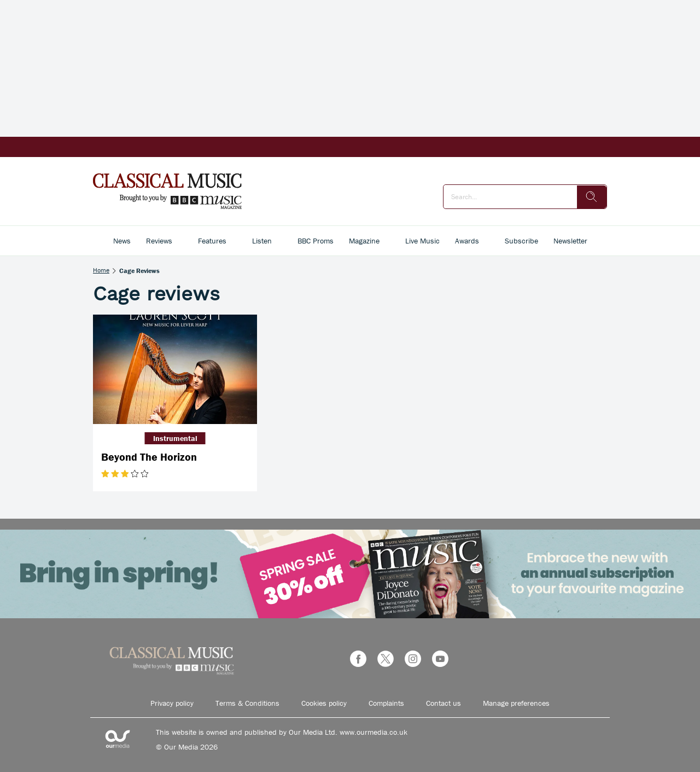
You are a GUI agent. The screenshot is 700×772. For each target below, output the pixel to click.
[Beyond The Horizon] (175, 369)
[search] (592, 197)
